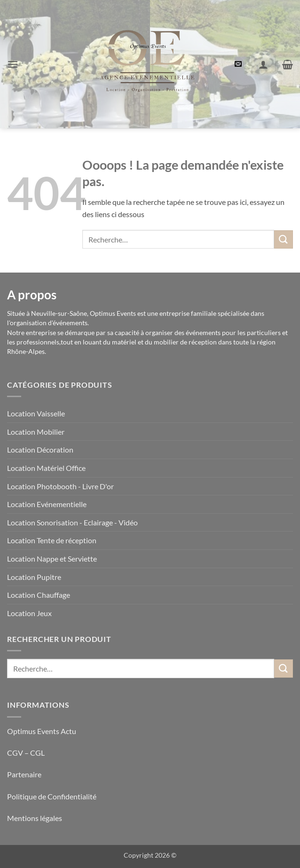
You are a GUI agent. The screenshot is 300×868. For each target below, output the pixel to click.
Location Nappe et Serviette (52, 559)
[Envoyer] (284, 239)
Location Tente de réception (52, 540)
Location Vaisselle (36, 413)
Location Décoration (40, 450)
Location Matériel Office (46, 468)
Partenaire (25, 774)
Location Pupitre (34, 577)
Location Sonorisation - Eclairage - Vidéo (72, 522)
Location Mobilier (36, 432)
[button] (13, 64)
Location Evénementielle (47, 504)
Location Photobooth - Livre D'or (60, 486)
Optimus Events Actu (42, 731)
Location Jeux (29, 613)
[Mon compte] (263, 64)
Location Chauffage (39, 595)
